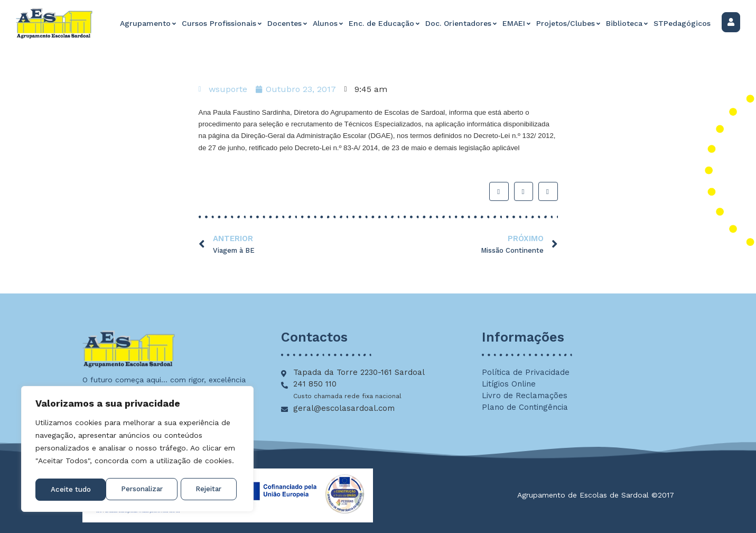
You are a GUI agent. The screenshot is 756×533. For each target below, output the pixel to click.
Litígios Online (509, 384)
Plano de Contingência (525, 407)
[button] (499, 191)
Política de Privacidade (526, 372)
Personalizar (71, 490)
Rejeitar (139, 490)
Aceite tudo (205, 490)
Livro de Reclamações (525, 396)
